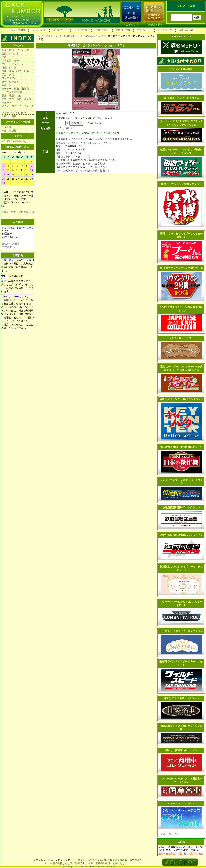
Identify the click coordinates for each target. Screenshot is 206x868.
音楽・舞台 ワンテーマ (15, 50)
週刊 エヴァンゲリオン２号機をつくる (181, 268)
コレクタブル (9, 78)
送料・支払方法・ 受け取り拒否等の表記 (181, 854)
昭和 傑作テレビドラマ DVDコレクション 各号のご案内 (87, 133)
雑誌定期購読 (156, 25)
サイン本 (7, 127)
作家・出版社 (9, 131)
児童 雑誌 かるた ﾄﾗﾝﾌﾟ (14, 113)
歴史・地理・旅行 (12, 96)
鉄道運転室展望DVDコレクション (181, 507)
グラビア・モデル (12, 61)
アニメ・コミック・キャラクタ (18, 108)
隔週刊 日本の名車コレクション (181, 698)
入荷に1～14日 (95, 123)
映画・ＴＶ (8, 57)
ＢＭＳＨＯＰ (63, 860)
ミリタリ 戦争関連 (12, 92)
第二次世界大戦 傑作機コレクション (181, 447)
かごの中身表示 (11, 244)
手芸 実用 (8, 75)
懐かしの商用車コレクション (181, 750)
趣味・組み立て (10, 82)
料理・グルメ (9, 68)
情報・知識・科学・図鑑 (15, 71)
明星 (163, 834)
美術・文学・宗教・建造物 (16, 99)
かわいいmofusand (181, 69)
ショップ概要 (18, 30)
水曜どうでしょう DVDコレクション (181, 184)
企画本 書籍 (9, 116)
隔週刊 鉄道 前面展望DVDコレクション (181, 535)
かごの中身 (81, 30)
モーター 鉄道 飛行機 (15, 89)
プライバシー (144, 30)
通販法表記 (102, 30)
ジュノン (172, 834)
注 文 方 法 (60, 30)
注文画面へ (8, 247)
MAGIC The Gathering (14, 141)
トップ (39, 36)
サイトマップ (165, 30)
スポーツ (7, 85)
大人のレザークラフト (181, 338)
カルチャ (7, 103)
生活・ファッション (13, 64)
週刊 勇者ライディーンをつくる (181, 98)
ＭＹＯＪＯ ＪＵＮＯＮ (181, 804)
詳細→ (28, 147)
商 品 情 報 (39, 30)
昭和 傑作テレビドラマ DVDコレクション (83, 36)
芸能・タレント (10, 54)
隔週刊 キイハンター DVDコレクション (181, 399)
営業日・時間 (123, 30)
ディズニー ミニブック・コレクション (181, 631)
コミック (131, 25)
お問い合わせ (186, 30)
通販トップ (52, 36)
